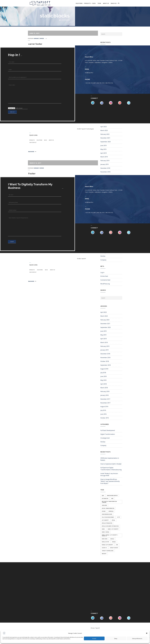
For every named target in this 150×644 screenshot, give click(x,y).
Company (103, 260)
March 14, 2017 (35, 163)
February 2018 (105, 391)
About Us (51, 140)
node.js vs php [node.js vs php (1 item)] (105, 542)
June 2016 (103, 414)
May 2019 (103, 149)
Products (32, 140)
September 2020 (105, 142)
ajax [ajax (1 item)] (103, 495)
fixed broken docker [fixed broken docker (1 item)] (107, 514)
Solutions (39, 140)
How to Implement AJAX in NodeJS (111, 464)
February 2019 (105, 161)
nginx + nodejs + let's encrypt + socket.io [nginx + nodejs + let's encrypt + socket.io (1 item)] (110, 535)
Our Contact (33, 142)
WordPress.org (105, 284)
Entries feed (104, 276)
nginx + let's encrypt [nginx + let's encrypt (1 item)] (113, 529)
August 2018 (104, 369)
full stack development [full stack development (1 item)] (108, 517)
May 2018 (103, 380)
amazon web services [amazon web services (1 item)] (112, 495)
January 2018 (104, 395)
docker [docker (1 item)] (104, 511)
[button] (147, 633)
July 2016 (103, 410)
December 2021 (105, 138)
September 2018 (105, 365)
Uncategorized (105, 438)
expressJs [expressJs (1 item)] (111, 511)
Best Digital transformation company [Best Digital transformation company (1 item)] (109, 502)
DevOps (103, 256)
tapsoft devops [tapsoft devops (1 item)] (114, 548)
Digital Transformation (108, 434)
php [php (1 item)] (117, 545)
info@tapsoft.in (92, 73)
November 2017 (105, 403)
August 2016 (104, 407)
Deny (116, 638)
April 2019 (104, 153)
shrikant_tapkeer (39, 38)
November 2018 (105, 172)
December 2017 (105, 399)
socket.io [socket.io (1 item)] (104, 548)
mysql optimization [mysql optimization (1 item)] (107, 523)
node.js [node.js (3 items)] (112, 539)
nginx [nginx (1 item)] (103, 529)
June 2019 (103, 145)
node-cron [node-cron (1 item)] (105, 539)
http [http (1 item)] (119, 517)
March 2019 (104, 157)
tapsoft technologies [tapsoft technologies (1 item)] (108, 551)
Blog (46, 140)
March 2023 (104, 130)
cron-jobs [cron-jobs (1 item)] (104, 505)
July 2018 (103, 373)
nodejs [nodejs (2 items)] (114, 542)
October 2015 (105, 418)
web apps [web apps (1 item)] (104, 554)
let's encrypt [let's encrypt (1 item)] (105, 520)
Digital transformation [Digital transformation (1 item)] (108, 508)
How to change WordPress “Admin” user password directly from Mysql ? (110, 481)
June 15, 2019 (34, 33)
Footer (32, 174)
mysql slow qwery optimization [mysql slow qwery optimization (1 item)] (110, 526)
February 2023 (105, 134)
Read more (32, 152)
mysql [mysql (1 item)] (113, 520)
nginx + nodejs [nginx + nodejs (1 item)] (105, 532)
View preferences (137, 638)
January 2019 (104, 164)
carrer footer (35, 44)
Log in (102, 272)
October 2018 (105, 176)
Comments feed (105, 280)
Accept (94, 638)
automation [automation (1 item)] (105, 498)
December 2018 (105, 168)
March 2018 (104, 388)
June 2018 (103, 376)
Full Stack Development (108, 430)
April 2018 (104, 384)
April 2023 (104, 127)
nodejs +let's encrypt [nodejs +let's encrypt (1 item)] (107, 545)
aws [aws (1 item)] (112, 498)
